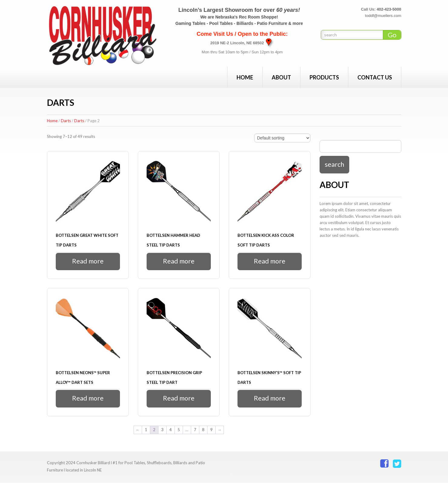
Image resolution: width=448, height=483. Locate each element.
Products (324, 77)
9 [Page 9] (211, 430)
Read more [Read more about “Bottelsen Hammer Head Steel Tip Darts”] (179, 261)
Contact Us (375, 77)
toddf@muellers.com (383, 16)
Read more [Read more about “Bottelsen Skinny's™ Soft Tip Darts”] (269, 399)
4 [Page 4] (171, 430)
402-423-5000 (389, 9)
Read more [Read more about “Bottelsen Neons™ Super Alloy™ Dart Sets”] (88, 399)
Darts (66, 121)
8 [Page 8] (203, 430)
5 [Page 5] (179, 430)
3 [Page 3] (162, 430)
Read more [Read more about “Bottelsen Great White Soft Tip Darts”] (88, 261)
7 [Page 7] (195, 430)
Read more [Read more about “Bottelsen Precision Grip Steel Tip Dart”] (179, 399)
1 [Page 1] (146, 430)
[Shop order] (282, 138)
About (281, 77)
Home (245, 77)
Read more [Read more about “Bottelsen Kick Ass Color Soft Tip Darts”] (269, 261)
